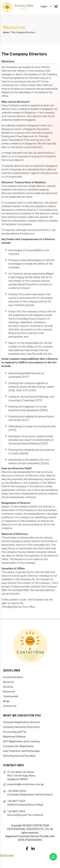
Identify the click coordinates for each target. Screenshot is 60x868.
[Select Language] (46, 6)
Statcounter (7, 855)
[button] (56, 6)
